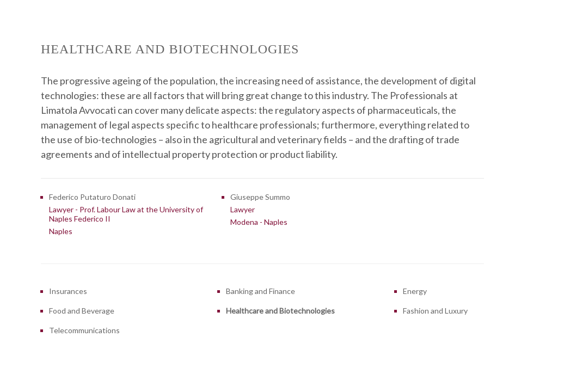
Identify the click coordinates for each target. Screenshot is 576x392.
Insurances (68, 291)
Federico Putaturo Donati (92, 197)
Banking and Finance (261, 291)
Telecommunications (84, 330)
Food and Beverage (82, 311)
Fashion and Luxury (435, 311)
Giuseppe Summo (260, 197)
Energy (415, 291)
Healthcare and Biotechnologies (280, 311)
